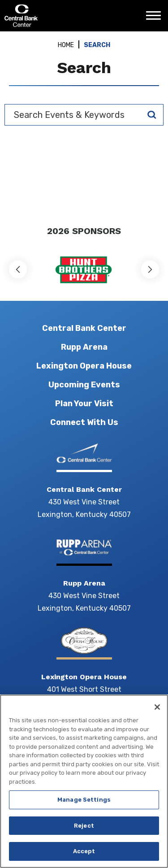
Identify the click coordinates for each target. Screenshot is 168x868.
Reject (84, 826)
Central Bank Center (53, 16)
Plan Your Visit (84, 404)
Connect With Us (84, 422)
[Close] (157, 707)
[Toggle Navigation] (156, 19)
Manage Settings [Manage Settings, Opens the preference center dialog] (84, 800)
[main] (84, 123)
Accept (84, 851)
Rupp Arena (84, 347)
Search (152, 115)
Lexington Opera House (84, 366)
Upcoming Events (84, 385)
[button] (18, 269)
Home (66, 45)
